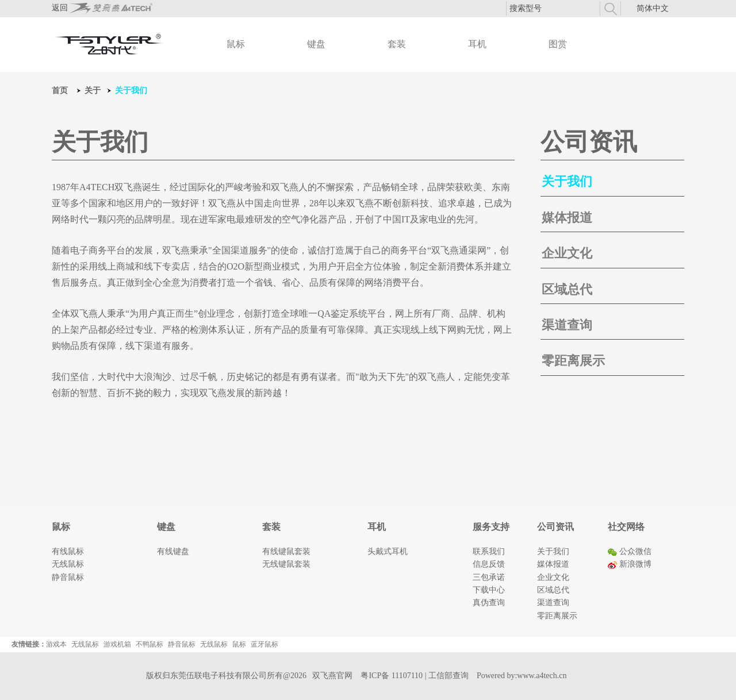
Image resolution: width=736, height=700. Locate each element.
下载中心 (489, 590)
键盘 (316, 44)
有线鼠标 (68, 551)
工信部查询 (448, 676)
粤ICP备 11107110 (392, 676)
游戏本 (56, 644)
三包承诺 (489, 577)
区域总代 (567, 289)
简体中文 (653, 8)
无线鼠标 (68, 564)
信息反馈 (489, 564)
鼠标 (236, 44)
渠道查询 (567, 325)
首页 (60, 91)
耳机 (477, 44)
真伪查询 (489, 603)
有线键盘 (173, 551)
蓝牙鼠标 (264, 644)
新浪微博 (630, 564)
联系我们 (489, 551)
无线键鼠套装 (286, 564)
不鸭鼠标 (149, 644)
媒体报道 (567, 218)
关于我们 (567, 181)
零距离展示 (573, 361)
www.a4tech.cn (542, 676)
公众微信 (630, 551)
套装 (397, 44)
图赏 (558, 44)
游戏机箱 (117, 644)
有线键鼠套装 (286, 551)
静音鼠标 (68, 577)
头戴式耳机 (388, 551)
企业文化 (567, 253)
